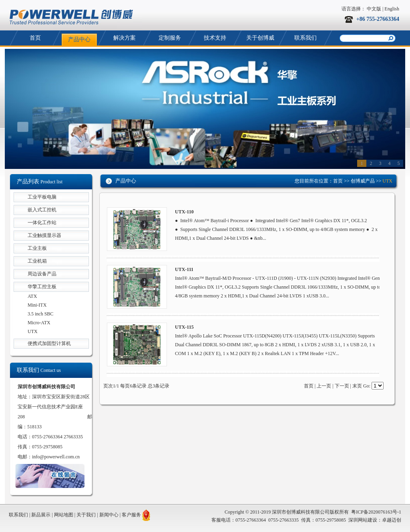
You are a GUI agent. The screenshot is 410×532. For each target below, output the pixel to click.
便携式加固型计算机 (49, 343)
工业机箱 (37, 261)
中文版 (374, 9)
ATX (32, 296)
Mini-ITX (37, 305)
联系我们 (305, 38)
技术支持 (215, 38)
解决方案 (125, 38)
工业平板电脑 (42, 197)
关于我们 (86, 515)
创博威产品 (363, 181)
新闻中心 (109, 515)
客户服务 (131, 515)
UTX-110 (184, 212)
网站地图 (64, 515)
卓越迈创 (392, 520)
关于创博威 (260, 38)
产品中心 (79, 39)
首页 (35, 38)
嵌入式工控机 (42, 210)
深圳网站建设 (363, 520)
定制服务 (170, 38)
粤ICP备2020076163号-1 (376, 512)
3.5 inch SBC (40, 314)
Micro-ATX (39, 323)
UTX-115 (184, 327)
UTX (33, 331)
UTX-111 (184, 269)
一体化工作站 (42, 223)
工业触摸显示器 (44, 235)
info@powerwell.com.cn (56, 457)
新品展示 (41, 515)
